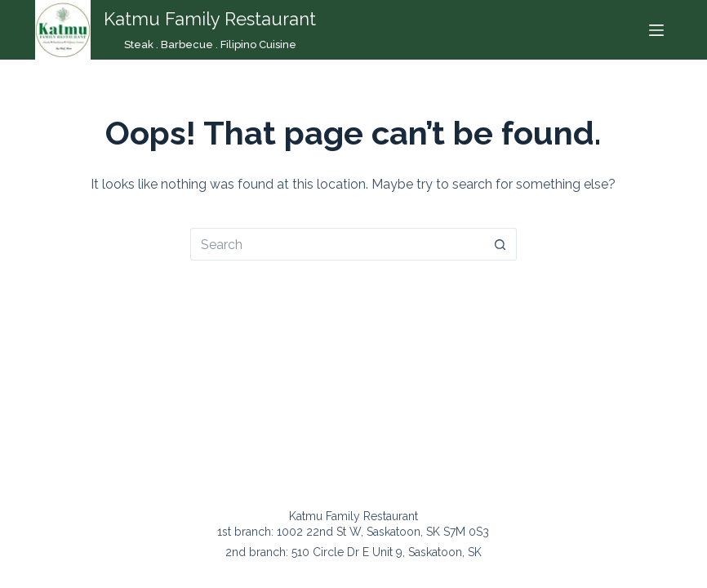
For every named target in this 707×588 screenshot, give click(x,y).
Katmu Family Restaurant (210, 19)
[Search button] (500, 244)
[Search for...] (337, 244)
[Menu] (656, 30)
